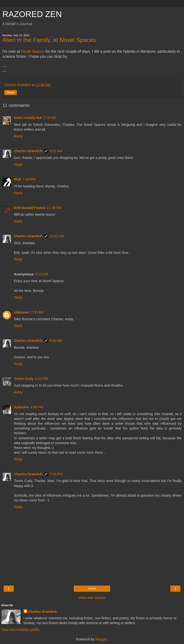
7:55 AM (37, 312)
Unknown (22, 312)
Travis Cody (24, 379)
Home (92, 589)
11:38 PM (54, 208)
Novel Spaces (33, 51)
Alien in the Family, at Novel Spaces (49, 40)
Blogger (101, 639)
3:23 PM (41, 379)
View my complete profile (20, 630)
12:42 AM (57, 236)
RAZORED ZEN (32, 14)
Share (11, 93)
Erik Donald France (30, 208)
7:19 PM (29, 179)
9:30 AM (56, 341)
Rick (17, 179)
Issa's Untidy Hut (28, 118)
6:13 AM (42, 274)
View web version (92, 598)
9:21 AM (56, 151)
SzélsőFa (21, 407)
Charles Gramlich (28, 151)
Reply (18, 136)
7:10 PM (56, 474)
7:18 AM (49, 118)
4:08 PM (37, 407)
